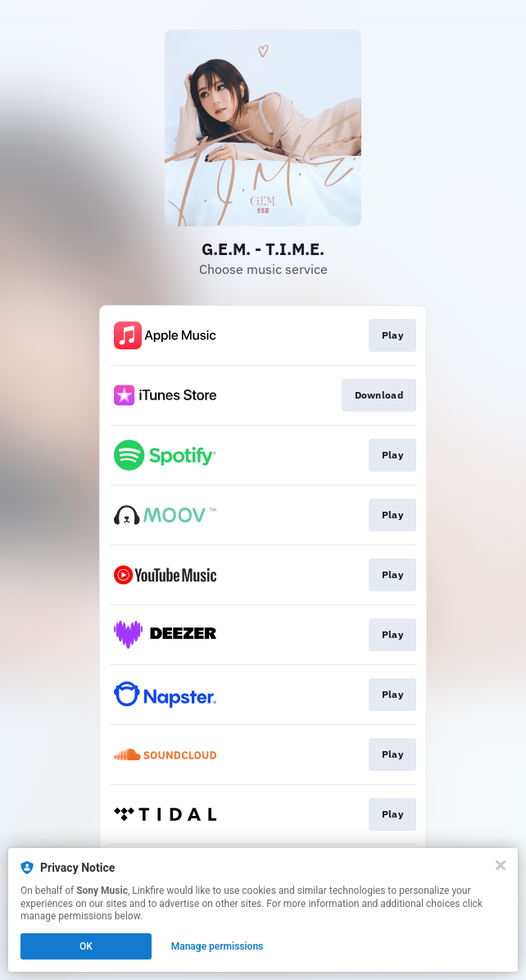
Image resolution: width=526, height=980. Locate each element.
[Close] (501, 865)
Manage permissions (218, 946)
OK (86, 946)
